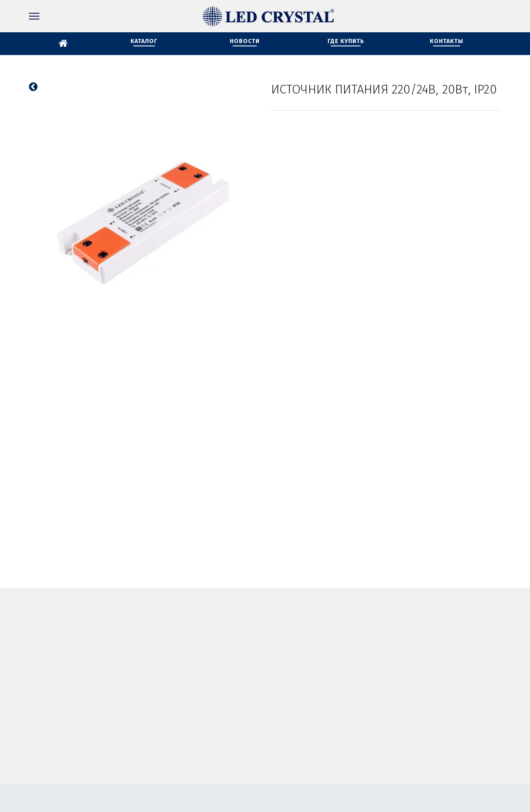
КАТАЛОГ (144, 41)
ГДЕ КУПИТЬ (346, 41)
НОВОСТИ (245, 41)
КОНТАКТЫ (447, 41)
